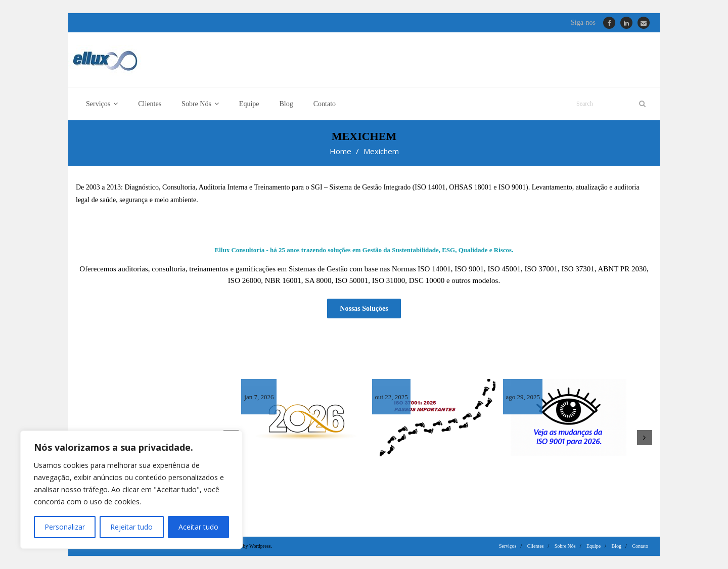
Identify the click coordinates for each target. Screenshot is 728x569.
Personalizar (65, 527)
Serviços (508, 546)
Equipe (594, 546)
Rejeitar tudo (131, 527)
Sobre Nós (565, 546)
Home (340, 151)
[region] (131, 490)
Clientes (536, 546)
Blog (617, 546)
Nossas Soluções (364, 309)
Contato (640, 546)
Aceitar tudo (198, 527)
